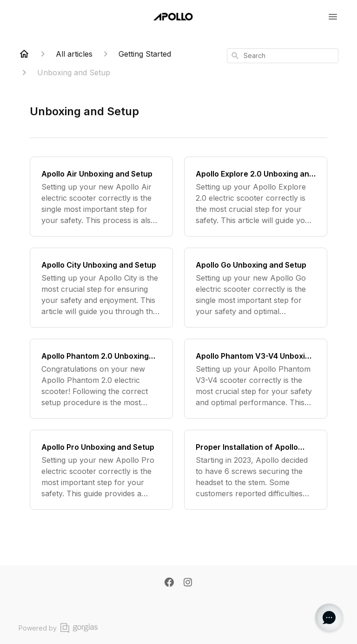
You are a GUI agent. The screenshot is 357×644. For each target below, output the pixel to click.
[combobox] (283, 56)
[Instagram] (188, 583)
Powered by (58, 628)
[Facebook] (169, 583)
